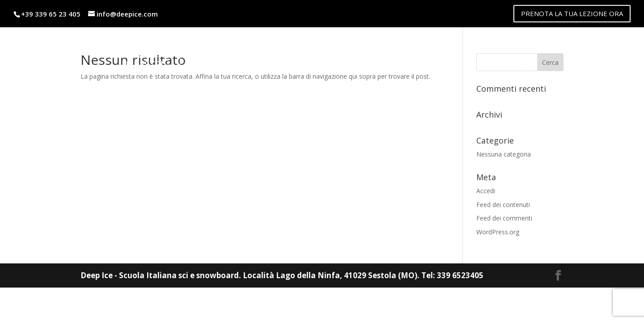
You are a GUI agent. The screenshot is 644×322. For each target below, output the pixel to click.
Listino (202, 64)
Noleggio (264, 64)
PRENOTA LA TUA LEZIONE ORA (572, 13)
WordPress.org (498, 232)
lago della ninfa (411, 64)
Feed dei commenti (504, 218)
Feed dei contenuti (503, 205)
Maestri (144, 64)
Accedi (486, 191)
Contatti (496, 64)
